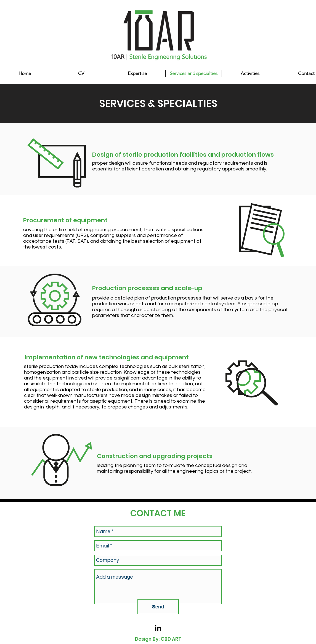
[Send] (158, 607)
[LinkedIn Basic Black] (158, 628)
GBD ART (171, 639)
